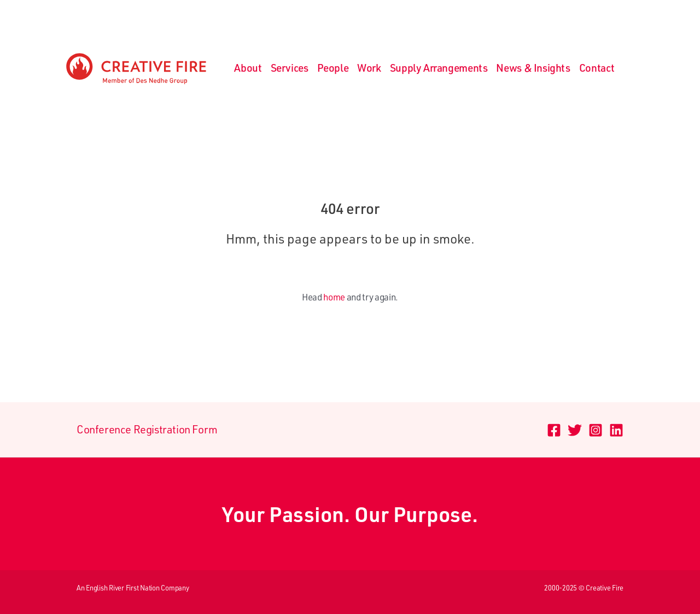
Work (369, 68)
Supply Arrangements (439, 68)
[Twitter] (575, 430)
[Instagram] (596, 430)
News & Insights (533, 68)
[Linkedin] (616, 430)
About (248, 68)
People (333, 68)
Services (290, 68)
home (334, 297)
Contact (597, 68)
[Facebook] (554, 430)
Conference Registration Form (147, 429)
